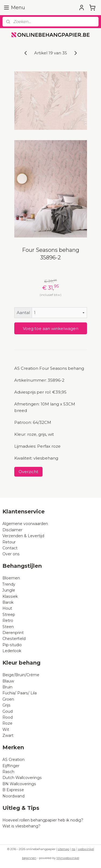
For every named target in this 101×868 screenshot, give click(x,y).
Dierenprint (13, 633)
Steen (8, 627)
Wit (6, 730)
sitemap (64, 849)
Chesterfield (15, 639)
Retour (9, 542)
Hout (7, 608)
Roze (7, 723)
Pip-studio (12, 645)
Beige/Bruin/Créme (21, 675)
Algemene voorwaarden (25, 524)
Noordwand (13, 796)
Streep (9, 615)
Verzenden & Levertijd (23, 536)
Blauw (8, 681)
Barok (8, 602)
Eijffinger (11, 766)
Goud (8, 711)
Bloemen (11, 578)
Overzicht (28, 472)
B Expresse (13, 790)
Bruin (7, 687)
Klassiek (10, 596)
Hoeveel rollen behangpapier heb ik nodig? (43, 820)
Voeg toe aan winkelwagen (51, 329)
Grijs (6, 705)
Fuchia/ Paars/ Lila (20, 693)
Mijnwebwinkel (68, 858)
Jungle (9, 590)
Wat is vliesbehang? (21, 826)
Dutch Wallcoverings (22, 778)
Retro (8, 621)
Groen (8, 699)
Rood (8, 717)
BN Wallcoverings (19, 784)
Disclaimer (12, 530)
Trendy (9, 584)
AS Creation (13, 760)
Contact (10, 548)
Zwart (8, 735)
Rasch (8, 772)
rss (74, 849)
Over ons (11, 554)
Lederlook (12, 651)
